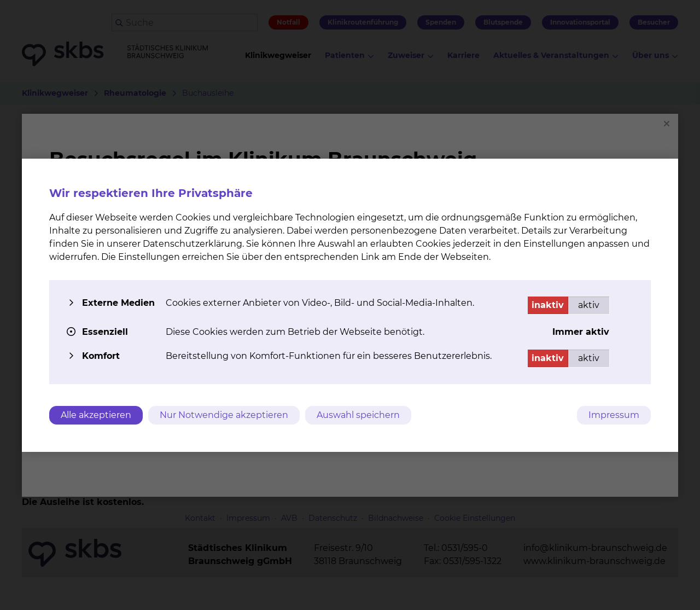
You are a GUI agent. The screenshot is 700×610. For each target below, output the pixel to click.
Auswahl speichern (358, 415)
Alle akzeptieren (96, 415)
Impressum (614, 415)
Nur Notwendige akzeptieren (224, 415)
